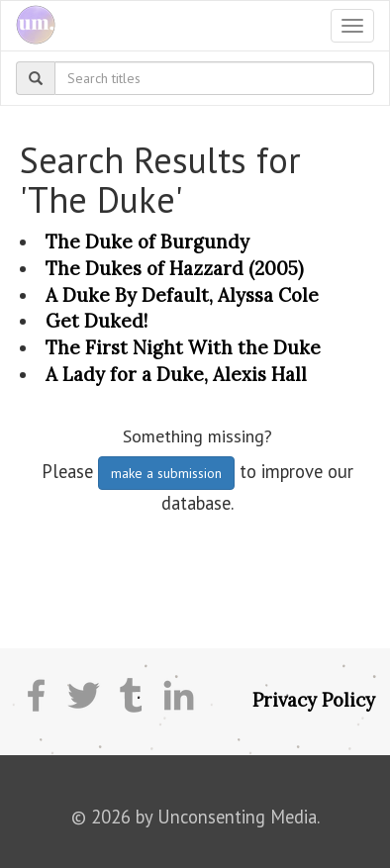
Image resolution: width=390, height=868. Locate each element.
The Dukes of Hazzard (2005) (175, 268)
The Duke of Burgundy (147, 241)
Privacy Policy (314, 700)
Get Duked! (97, 321)
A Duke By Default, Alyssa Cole (182, 295)
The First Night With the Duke (183, 347)
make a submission (166, 473)
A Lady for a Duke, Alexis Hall (176, 374)
